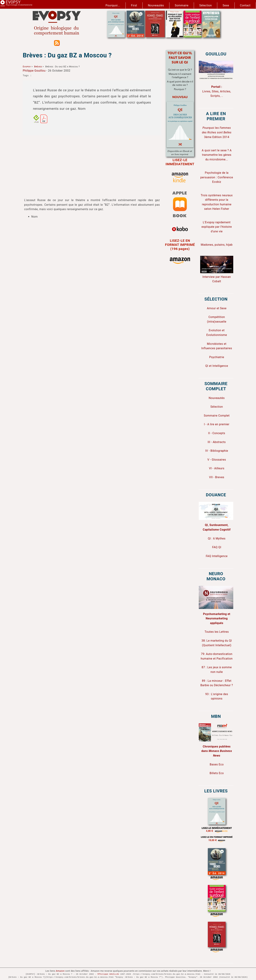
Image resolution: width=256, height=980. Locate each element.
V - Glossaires (217, 460)
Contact (245, 5)
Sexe (226, 5)
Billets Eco (217, 773)
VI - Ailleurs (217, 468)
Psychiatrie (217, 357)
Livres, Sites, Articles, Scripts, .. (217, 91)
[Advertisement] (92, 163)
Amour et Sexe (217, 308)
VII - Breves (217, 477)
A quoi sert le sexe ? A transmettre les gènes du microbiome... (217, 155)
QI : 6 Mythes (217, 538)
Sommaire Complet (217, 416)
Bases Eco (217, 764)
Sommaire (182, 5)
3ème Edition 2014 (217, 132)
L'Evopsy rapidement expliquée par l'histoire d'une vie (217, 227)
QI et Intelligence (217, 366)
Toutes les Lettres (217, 632)
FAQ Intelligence (217, 556)
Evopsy (27, 67)
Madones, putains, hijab (217, 245)
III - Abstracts (217, 442)
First (134, 5)
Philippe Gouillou (34, 71)
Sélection (206, 5)
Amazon (60, 971)
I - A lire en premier (217, 424)
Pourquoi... (113, 5)
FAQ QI (217, 547)
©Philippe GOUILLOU (108, 974)
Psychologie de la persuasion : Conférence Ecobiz (217, 177)
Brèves (38, 67)
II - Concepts (217, 433)
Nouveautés (156, 5)
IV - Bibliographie (217, 451)
